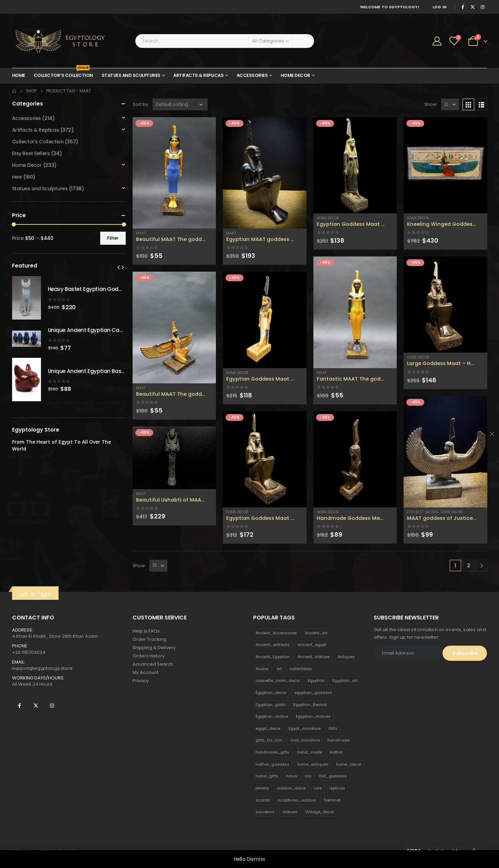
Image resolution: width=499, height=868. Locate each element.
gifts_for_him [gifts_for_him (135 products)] (269, 740)
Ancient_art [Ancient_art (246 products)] (316, 633)
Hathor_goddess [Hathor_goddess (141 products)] (272, 764)
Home (19, 75)
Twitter (36, 706)
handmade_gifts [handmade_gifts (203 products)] (272, 752)
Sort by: (141, 104)
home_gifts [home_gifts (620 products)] (267, 776)
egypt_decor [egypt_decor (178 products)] (268, 728)
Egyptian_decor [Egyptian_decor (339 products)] (271, 693)
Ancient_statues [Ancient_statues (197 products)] (314, 657)
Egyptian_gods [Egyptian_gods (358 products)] (271, 705)
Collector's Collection (38, 142)
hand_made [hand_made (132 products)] (310, 752)
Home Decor (295, 75)
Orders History (149, 656)
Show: (431, 104)
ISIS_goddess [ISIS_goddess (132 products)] (333, 776)
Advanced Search (153, 664)
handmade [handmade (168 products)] (339, 740)
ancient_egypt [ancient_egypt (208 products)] (312, 645)
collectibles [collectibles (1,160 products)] (301, 669)
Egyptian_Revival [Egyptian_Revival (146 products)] (310, 705)
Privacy (141, 681)
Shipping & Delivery (154, 648)
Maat (141, 233)
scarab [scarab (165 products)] (263, 800)
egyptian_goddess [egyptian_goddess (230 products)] (313, 693)
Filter (113, 238)
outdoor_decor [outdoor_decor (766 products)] (292, 788)
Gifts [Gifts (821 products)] (333, 728)
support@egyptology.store (42, 668)
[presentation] (118, 267)
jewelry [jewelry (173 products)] (262, 788)
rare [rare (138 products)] (318, 788)
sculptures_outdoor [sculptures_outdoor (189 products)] (297, 800)
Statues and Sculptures (131, 75)
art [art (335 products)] (279, 669)
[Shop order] (180, 104)
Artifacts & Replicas (198, 75)
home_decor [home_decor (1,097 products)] (349, 764)
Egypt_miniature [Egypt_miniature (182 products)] (305, 728)
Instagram (52, 706)
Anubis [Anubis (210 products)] (262, 669)
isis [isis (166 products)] (308, 776)
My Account (145, 672)
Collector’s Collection (63, 73)
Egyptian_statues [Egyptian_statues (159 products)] (313, 716)
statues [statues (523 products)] (290, 812)
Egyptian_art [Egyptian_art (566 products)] (345, 680)
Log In (440, 7)
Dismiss (256, 859)
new (17, 177)
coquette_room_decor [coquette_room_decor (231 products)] (278, 680)
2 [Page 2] (469, 566)
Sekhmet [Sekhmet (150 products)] (332, 800)
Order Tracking (149, 639)
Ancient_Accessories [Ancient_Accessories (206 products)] (276, 633)
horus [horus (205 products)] (292, 776)
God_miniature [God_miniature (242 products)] (305, 740)
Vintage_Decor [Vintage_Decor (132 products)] (320, 812)
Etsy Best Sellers (423, 512)
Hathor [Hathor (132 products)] (336, 752)
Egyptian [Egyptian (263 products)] (316, 680)
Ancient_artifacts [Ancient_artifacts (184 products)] (273, 645)
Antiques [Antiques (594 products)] (346, 657)
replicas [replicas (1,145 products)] (337, 788)
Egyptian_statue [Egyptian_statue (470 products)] (272, 716)
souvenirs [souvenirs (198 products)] (265, 812)
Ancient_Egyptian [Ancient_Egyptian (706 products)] (273, 657)
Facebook (20, 706)
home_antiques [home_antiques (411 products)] (313, 764)
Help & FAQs (146, 631)
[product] (174, 173)
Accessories (252, 75)
